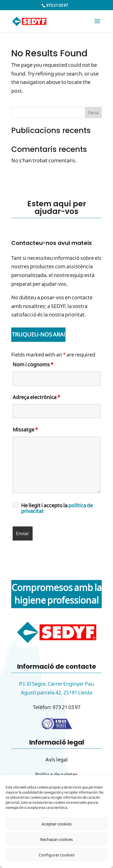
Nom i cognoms (33, 364)
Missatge (25, 429)
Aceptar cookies (57, 824)
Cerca (93, 113)
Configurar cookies (56, 855)
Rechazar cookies (56, 839)
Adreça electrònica (36, 397)
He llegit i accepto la (57, 508)
